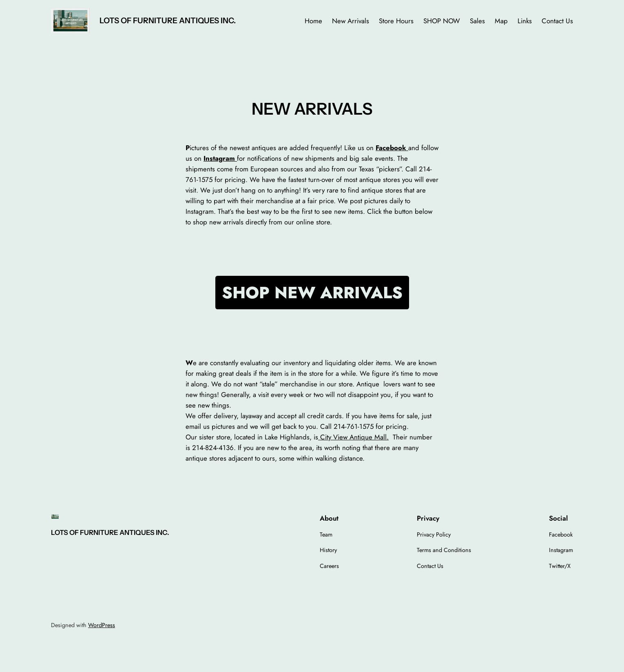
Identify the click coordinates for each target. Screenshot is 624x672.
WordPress (102, 625)
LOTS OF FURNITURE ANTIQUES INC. (168, 20)
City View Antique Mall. (353, 437)
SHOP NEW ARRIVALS (312, 293)
